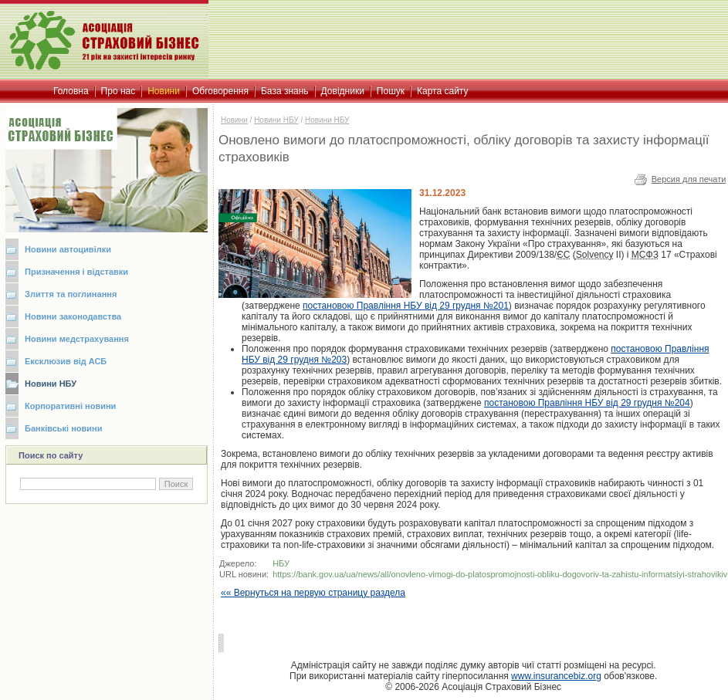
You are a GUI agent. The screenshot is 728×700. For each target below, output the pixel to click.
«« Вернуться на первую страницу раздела (313, 593)
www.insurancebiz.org (556, 676)
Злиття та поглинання (71, 294)
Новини (234, 120)
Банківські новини (64, 428)
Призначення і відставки (76, 272)
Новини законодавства (73, 316)
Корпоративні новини (70, 406)
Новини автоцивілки (68, 249)
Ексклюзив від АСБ (66, 361)
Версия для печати (689, 179)
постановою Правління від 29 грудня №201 (406, 306)
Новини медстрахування (77, 339)
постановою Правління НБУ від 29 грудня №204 (587, 403)
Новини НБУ (51, 384)
